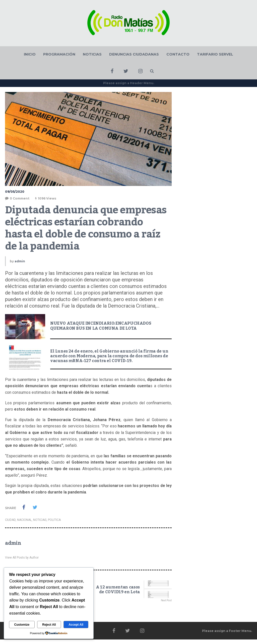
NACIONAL (24, 520)
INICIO (30, 54)
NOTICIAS (92, 54)
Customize (22, 625)
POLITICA (54, 520)
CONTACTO (178, 54)
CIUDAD (10, 520)
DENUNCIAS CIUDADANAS (134, 54)
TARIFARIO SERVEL (215, 54)
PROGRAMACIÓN (59, 54)
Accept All (76, 625)
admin (20, 261)
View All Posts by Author (22, 558)
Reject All (49, 625)
